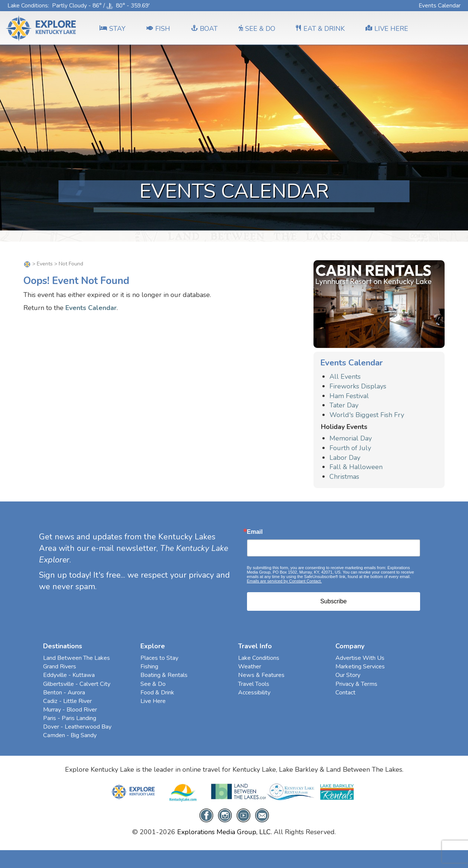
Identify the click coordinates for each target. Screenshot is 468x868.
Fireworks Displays (358, 386)
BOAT (204, 29)
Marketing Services (360, 667)
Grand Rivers (60, 667)
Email (255, 532)
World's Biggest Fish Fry (367, 415)
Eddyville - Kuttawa (69, 675)
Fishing (149, 667)
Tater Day (344, 405)
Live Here (153, 701)
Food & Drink (157, 693)
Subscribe (333, 601)
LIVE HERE (387, 29)
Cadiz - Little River (67, 701)
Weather (250, 667)
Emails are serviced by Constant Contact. (285, 581)
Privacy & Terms (356, 684)
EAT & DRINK (320, 29)
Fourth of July (350, 448)
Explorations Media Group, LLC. (225, 832)
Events (45, 264)
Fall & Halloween (356, 467)
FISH (158, 29)
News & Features (261, 675)
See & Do (153, 684)
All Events (345, 377)
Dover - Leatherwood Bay (77, 727)
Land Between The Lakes (77, 658)
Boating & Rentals (164, 675)
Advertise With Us (360, 658)
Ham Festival (349, 396)
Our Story (348, 675)
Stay (113, 29)
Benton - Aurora (64, 693)
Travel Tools (254, 684)
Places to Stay (159, 658)
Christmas (344, 477)
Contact (345, 693)
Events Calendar (440, 5)
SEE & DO (257, 29)
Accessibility (254, 693)
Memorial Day (351, 438)
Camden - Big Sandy (70, 735)
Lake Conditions (28, 5)
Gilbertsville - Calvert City (77, 684)
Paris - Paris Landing (70, 718)
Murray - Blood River (70, 710)
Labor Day (345, 458)
